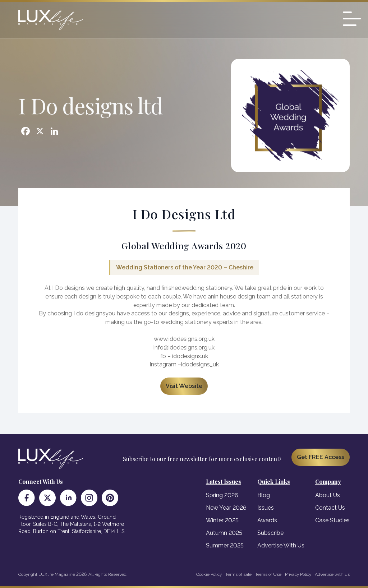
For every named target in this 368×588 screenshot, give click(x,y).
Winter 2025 (222, 520)
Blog (264, 495)
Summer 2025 (225, 545)
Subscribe (270, 533)
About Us (328, 495)
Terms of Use (268, 574)
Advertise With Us (281, 545)
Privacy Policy (298, 574)
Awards (267, 520)
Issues (266, 508)
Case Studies (332, 520)
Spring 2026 (222, 495)
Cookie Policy (209, 574)
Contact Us (330, 508)
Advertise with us (332, 574)
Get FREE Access (321, 457)
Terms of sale (238, 574)
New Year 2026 (226, 508)
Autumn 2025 (224, 533)
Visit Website (184, 386)
